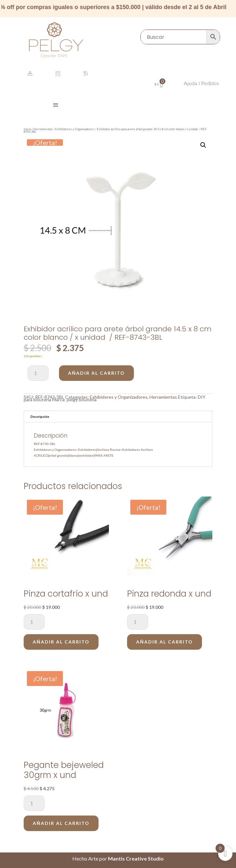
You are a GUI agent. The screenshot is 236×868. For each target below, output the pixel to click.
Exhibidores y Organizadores (75, 129)
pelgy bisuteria (82, 400)
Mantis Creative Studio (136, 858)
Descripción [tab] (40, 417)
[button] (203, 145)
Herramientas (43, 129)
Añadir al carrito (96, 373)
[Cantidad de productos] (38, 373)
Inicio (27, 129)
